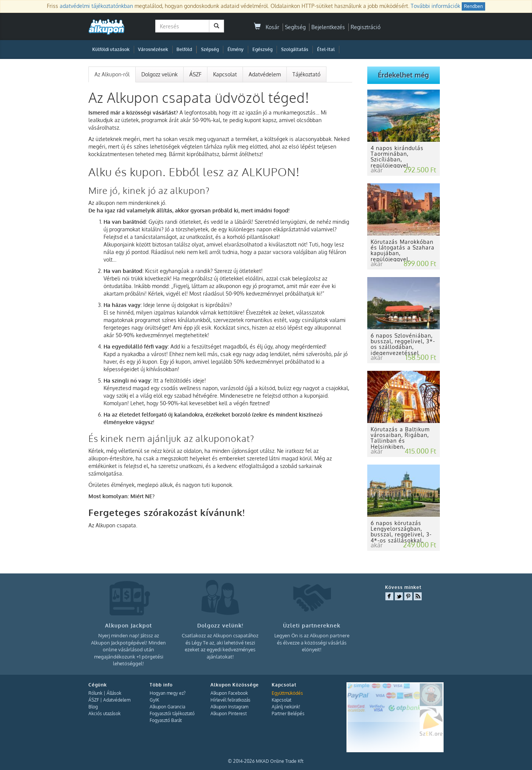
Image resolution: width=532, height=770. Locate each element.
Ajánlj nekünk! (286, 707)
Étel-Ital (326, 49)
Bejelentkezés (328, 27)
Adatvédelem (265, 74)
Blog (93, 707)
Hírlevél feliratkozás (230, 700)
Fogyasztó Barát (166, 720)
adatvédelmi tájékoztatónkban (96, 6)
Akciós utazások (104, 713)
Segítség (295, 27)
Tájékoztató (306, 74)
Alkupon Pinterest (229, 713)
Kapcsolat (225, 74)
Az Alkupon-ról (112, 74)
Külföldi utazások (111, 49)
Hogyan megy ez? (168, 693)
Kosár (267, 27)
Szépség (210, 49)
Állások (114, 693)
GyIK (154, 700)
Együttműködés (287, 693)
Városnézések (153, 49)
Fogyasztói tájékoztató (172, 713)
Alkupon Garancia (167, 707)
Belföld (184, 49)
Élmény (236, 49)
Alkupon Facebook (229, 693)
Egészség (262, 49)
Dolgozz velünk (159, 74)
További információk (435, 6)
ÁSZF (195, 74)
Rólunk (95, 693)
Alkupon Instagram (229, 707)
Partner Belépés (288, 713)
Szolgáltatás (295, 49)
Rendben (473, 6)
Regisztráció (366, 27)
